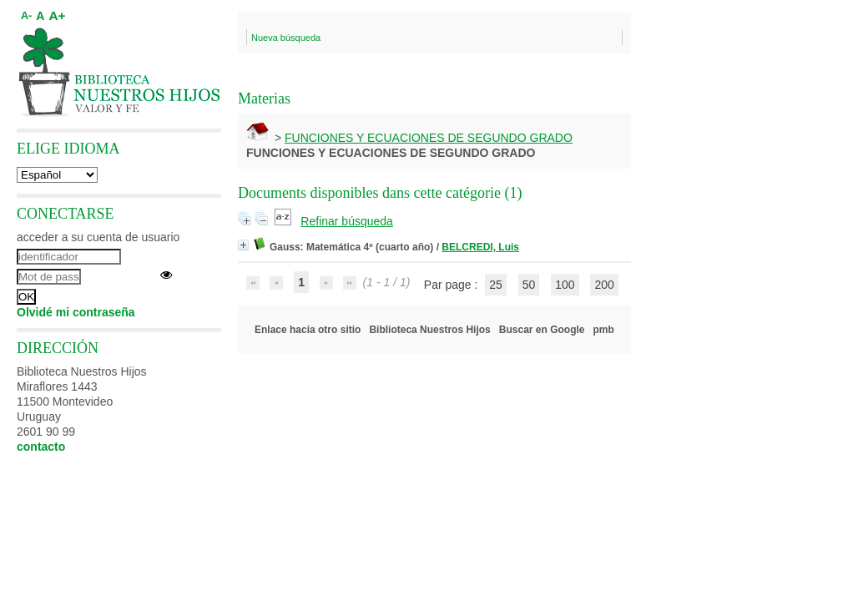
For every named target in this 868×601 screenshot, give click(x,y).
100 (565, 285)
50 (529, 285)
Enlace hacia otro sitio (308, 330)
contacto (41, 447)
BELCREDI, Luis (480, 247)
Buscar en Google (542, 330)
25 (496, 285)
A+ (57, 15)
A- (26, 16)
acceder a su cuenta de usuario (98, 237)
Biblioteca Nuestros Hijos (429, 330)
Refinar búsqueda (347, 221)
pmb (604, 330)
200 (604, 285)
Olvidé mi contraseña (76, 312)
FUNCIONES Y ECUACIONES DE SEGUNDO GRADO (429, 138)
